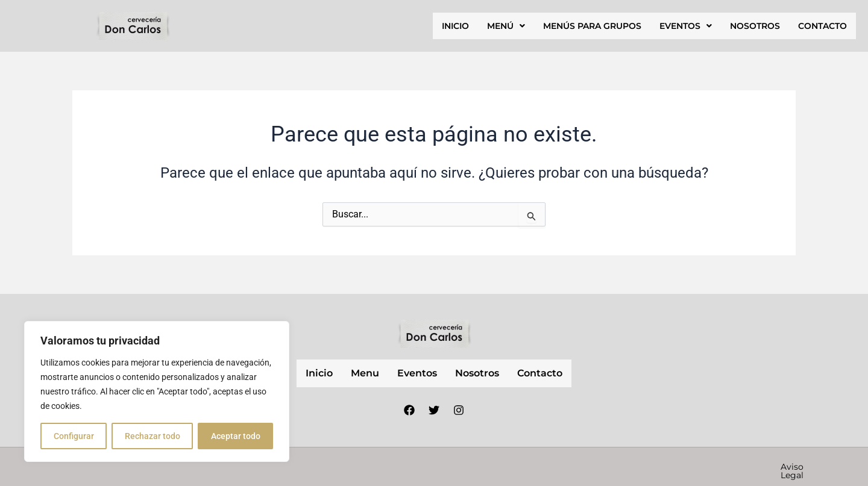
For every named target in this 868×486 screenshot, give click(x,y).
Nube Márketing (382, 466)
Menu (365, 373)
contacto (822, 26)
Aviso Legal (527, 467)
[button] (506, 26)
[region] (157, 391)
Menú (506, 26)
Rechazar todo (153, 436)
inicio (455, 26)
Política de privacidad (616, 467)
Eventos (686, 26)
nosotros (755, 26)
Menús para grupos (592, 26)
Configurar (74, 436)
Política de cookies (722, 467)
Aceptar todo (236, 436)
